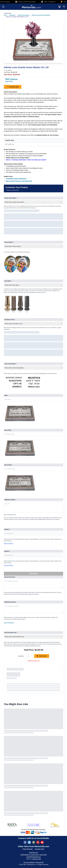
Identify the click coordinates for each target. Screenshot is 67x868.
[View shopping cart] (60, 7)
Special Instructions (10, 577)
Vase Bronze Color (10, 320)
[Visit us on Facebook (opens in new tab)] (25, 842)
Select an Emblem (8, 543)
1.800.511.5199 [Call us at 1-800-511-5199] (36, 859)
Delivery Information (9, 623)
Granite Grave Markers (24, 15)
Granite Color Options (11, 198)
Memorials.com (33, 853)
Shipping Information (10, 602)
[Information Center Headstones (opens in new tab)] (16, 179)
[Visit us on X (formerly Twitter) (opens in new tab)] (29, 842)
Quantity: (21, 656)
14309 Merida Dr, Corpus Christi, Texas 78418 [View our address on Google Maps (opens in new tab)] (34, 855)
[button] (33, 533)
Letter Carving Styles (11, 364)
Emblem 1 (7, 529)
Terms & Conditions (29, 862)
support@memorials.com (34, 857)
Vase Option (8, 281)
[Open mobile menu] (64, 7)
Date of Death (8, 465)
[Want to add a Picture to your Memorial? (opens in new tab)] (19, 181)
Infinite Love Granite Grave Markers (41, 15)
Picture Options (9, 242)
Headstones (12, 15)
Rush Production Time (11, 633)
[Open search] (3, 7)
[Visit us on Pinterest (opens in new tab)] (38, 842)
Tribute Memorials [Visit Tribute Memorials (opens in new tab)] (28, 849)
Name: (6, 395)
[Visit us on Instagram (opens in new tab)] (34, 842)
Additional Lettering (10, 500)
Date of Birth (8, 430)
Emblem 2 (7, 551)
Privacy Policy (40, 862)
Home (5, 15)
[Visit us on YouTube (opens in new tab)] (42, 842)
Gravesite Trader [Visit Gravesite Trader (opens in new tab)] (39, 849)
